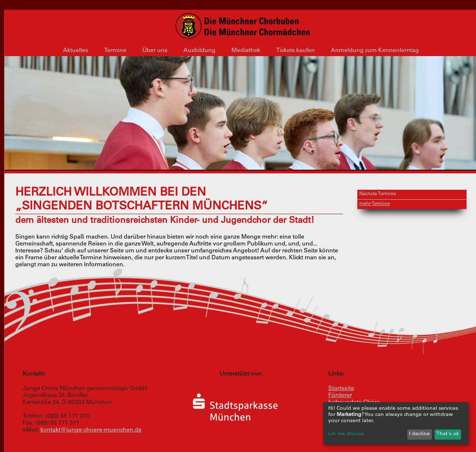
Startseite (341, 389)
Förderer (340, 396)
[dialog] (396, 423)
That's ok (448, 434)
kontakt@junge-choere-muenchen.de (91, 430)
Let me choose (346, 434)
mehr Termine (374, 204)
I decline (419, 434)
